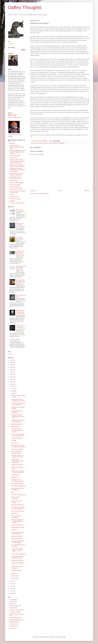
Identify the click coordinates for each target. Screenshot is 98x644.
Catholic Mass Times (15, 156)
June (13, 389)
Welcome (12, 628)
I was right (14, 441)
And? (12, 492)
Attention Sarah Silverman (18, 511)
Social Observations (14, 618)
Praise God (14, 530)
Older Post (87, 191)
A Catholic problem (14, 340)
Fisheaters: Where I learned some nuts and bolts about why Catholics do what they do (17, 161)
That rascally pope (16, 426)
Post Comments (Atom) (43, 194)
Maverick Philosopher (15, 185)
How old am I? (20, 210)
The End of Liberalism (15, 610)
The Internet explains (16, 570)
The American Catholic (15, 199)
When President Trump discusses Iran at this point (20, 312)
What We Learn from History (17, 614)
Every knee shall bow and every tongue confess (20, 252)
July (13, 386)
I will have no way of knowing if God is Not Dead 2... (17, 430)
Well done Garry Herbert (17, 449)
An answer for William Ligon (18, 495)
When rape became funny (17, 505)
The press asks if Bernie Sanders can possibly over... (17, 550)
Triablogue (12, 201)
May (13, 391)
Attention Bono (15, 475)
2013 (11, 586)
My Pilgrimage (13, 622)
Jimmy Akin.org (14, 180)
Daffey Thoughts (25, 7)
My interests (13, 626)
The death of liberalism (17, 536)
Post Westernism (14, 612)
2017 (11, 382)
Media (11, 604)
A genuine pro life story (17, 539)
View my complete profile (14, 117)
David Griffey (13, 115)
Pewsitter (12, 195)
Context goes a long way (17, 465)
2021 (11, 372)
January (13, 578)
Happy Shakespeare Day (17, 424)
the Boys (12, 608)
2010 (11, 593)
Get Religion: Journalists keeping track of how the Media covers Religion (17, 170)
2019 (11, 377)
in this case (40, 36)
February (14, 576)
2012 (11, 588)
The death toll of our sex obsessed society (44, 143)
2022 (11, 370)
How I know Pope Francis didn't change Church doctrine (17, 521)
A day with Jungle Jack (17, 438)
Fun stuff (12, 599)
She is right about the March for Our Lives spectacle (20, 281)
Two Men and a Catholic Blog (17, 203)
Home (60, 191)
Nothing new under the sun (18, 560)
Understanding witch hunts (18, 527)
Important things (14, 606)
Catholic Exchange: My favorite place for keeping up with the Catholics (17, 152)
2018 (11, 379)
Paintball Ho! (14, 477)
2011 (11, 591)
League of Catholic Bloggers (17, 183)
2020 (11, 374)
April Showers (15, 513)
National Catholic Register (16, 189)
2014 (11, 584)
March (13, 573)
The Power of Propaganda (59, 143)
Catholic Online (13, 158)
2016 (11, 384)
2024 (11, 365)
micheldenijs (52, 637)
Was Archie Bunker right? (17, 484)
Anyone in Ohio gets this (17, 525)
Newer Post (33, 191)
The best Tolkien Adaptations (18, 554)
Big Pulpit (12, 143)
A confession (19, 237)
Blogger (64, 637)
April (13, 393)
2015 (11, 581)
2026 (11, 360)
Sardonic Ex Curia (14, 197)
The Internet (13, 624)
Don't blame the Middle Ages (18, 486)
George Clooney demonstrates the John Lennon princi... (17, 461)
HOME (11, 44)
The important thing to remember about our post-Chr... (18, 416)
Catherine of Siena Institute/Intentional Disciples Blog (17, 147)
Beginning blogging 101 (16, 620)
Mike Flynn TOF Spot (15, 187)
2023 (11, 367)
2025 (11, 362)
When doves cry (15, 443)
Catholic (12, 602)
